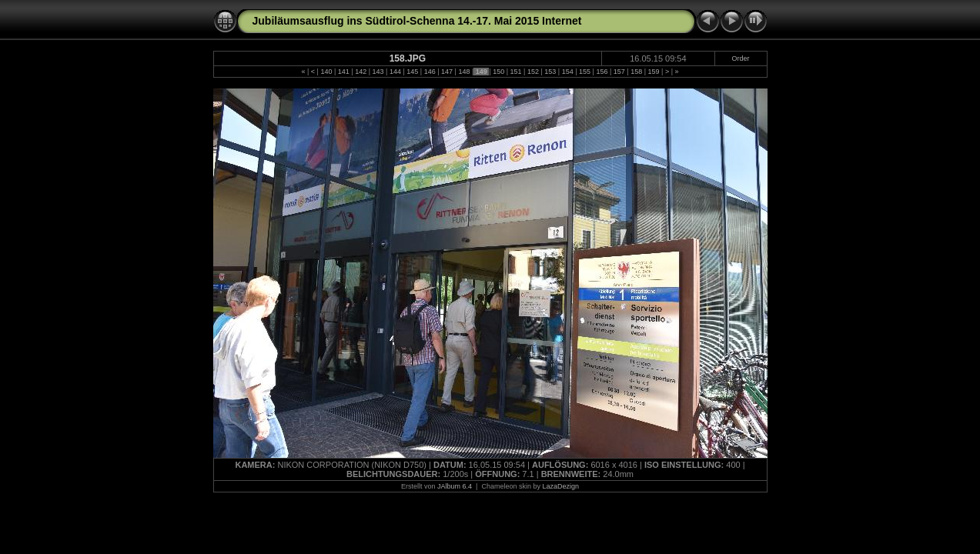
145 (413, 72)
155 (585, 72)
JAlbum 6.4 (455, 486)
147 (447, 72)
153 (550, 72)
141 (343, 72)
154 (567, 72)
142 (361, 72)
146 (430, 72)
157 (619, 72)
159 (654, 72)
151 (516, 72)
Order (741, 58)
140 (326, 72)
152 (533, 72)
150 (499, 72)
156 (602, 72)
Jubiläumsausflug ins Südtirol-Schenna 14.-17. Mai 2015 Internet (417, 21)
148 (464, 72)
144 (395, 72)
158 (637, 72)
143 (378, 72)
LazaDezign (560, 486)
